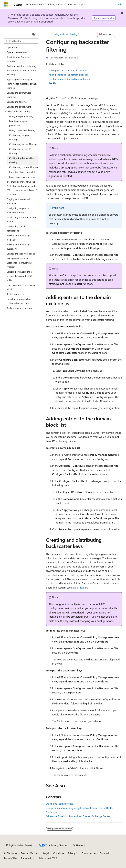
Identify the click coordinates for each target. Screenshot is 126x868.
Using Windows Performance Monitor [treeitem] (21, 287)
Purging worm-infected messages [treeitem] (18, 201)
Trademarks (27, 858)
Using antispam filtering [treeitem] (21, 116)
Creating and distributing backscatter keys (70, 79)
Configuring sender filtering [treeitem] (23, 144)
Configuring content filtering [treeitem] (23, 167)
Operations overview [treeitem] (17, 52)
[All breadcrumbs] (49, 34)
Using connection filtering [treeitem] (22, 130)
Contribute (59, 853)
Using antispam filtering (65, 34)
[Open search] (111, 4)
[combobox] (21, 41)
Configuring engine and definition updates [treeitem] (18, 210)
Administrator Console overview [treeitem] (18, 59)
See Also (53, 83)
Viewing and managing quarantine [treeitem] (18, 247)
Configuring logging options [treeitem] (21, 254)
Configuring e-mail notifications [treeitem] (16, 228)
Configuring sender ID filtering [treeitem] (20, 151)
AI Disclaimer (10, 853)
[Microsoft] (6, 4)
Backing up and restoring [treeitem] (19, 308)
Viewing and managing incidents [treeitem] (18, 238)
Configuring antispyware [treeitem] (19, 107)
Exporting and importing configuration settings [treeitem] (19, 301)
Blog (45, 853)
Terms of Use (10, 858)
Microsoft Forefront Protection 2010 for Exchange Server (78, 816)
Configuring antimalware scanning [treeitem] (19, 95)
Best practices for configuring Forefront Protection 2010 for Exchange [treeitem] (21, 70)
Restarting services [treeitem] (16, 294)
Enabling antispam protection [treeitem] (18, 123)
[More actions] (119, 34)
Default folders (80, 587)
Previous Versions (30, 853)
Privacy (72, 853)
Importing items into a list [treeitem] (22, 172)
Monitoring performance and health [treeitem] (21, 219)
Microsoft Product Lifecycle (24, 18)
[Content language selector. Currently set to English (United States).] (19, 845)
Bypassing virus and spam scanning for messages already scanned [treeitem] (22, 84)
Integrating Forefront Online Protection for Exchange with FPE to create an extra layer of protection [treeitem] (22, 188)
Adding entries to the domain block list (68, 75)
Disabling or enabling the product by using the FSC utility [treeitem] (19, 276)
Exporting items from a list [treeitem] (22, 177)
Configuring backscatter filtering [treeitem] (21, 160)
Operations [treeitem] (12, 47)
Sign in (119, 4)
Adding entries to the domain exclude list (69, 70)
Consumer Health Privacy (94, 853)
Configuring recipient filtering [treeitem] (20, 137)
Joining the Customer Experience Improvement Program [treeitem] (19, 263)
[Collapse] (34, 34)
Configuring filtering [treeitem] (17, 102)
